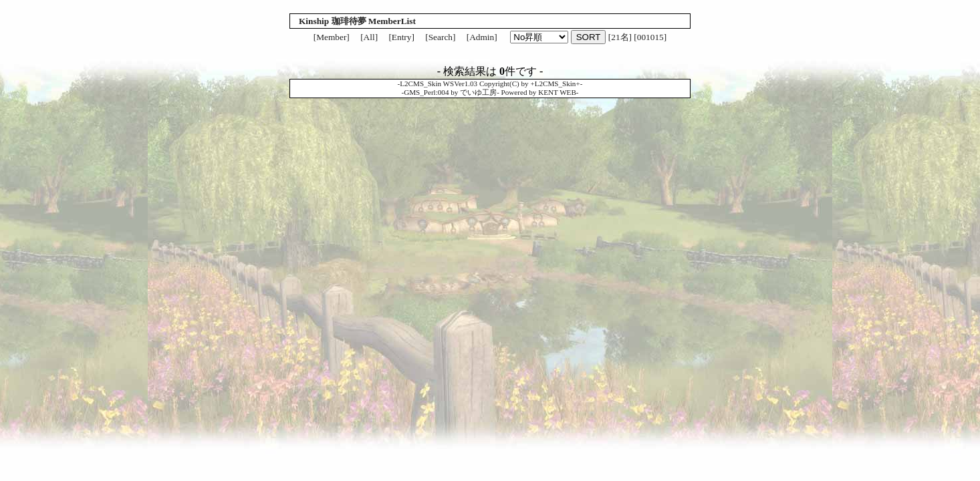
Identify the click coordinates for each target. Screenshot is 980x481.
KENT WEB (557, 92)
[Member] (332, 37)
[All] (369, 37)
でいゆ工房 (478, 92)
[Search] (440, 37)
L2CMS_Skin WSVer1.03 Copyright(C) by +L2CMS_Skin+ (490, 84)
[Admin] (482, 37)
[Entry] (401, 37)
